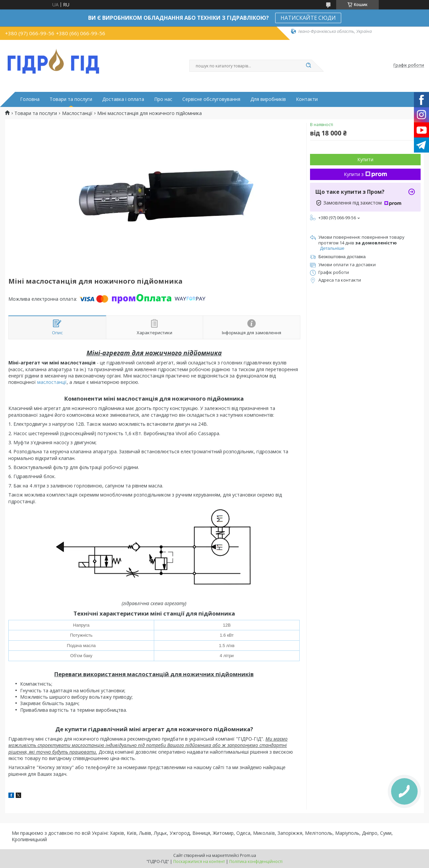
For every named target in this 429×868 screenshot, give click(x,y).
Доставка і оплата (123, 99)
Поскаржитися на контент (199, 861)
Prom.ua (248, 855)
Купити (365, 159)
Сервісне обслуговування (211, 99)
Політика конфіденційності (256, 861)
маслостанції (52, 382)
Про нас (163, 99)
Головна (30, 99)
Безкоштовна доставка (342, 257)
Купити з (365, 174)
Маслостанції (77, 113)
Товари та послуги (71, 99)
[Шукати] (308, 66)
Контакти (307, 99)
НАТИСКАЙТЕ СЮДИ (308, 18)
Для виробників (268, 99)
